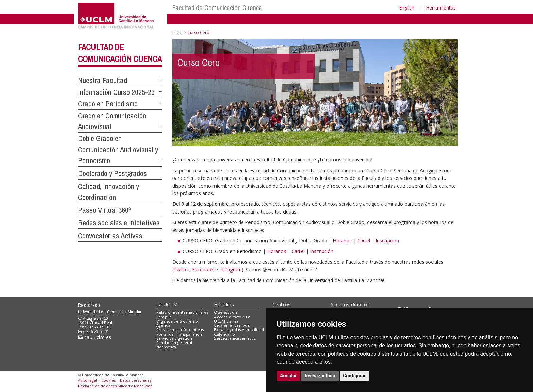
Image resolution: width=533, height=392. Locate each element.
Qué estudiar (227, 312)
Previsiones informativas (180, 330)
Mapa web (143, 386)
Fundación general (174, 343)
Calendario (225, 334)
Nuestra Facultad (102, 80)
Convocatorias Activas (110, 236)
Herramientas (441, 8)
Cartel (364, 241)
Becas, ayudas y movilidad (239, 330)
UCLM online (226, 321)
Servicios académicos (235, 338)
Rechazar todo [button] (320, 376)
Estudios (224, 304)
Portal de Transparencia (180, 334)
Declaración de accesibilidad (104, 386)
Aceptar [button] (289, 376)
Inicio (177, 32)
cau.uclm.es (94, 337)
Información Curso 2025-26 (116, 92)
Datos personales (136, 380)
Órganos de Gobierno (177, 321)
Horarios (342, 241)
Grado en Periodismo (108, 104)
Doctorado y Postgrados (112, 173)
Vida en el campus (232, 325)
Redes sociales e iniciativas (119, 223)
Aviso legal (87, 380)
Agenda (164, 325)
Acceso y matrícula (232, 317)
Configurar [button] (354, 376)
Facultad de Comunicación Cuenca (217, 8)
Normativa (166, 347)
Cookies (108, 380)
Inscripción (387, 241)
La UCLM (167, 304)
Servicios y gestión (174, 338)
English (407, 8)
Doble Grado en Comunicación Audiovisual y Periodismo (118, 149)
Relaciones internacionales (182, 312)
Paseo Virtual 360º (104, 210)
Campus (164, 317)
